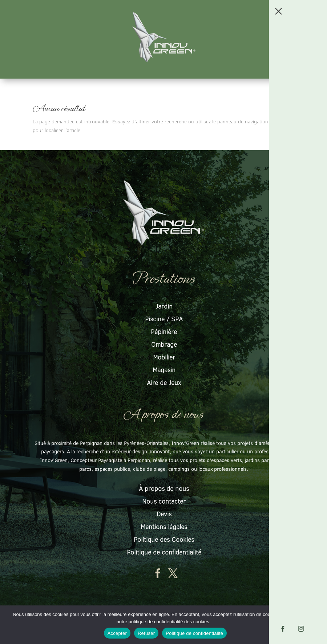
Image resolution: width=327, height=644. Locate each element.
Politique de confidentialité (194, 633)
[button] (317, 10)
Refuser (146, 633)
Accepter (117, 633)
